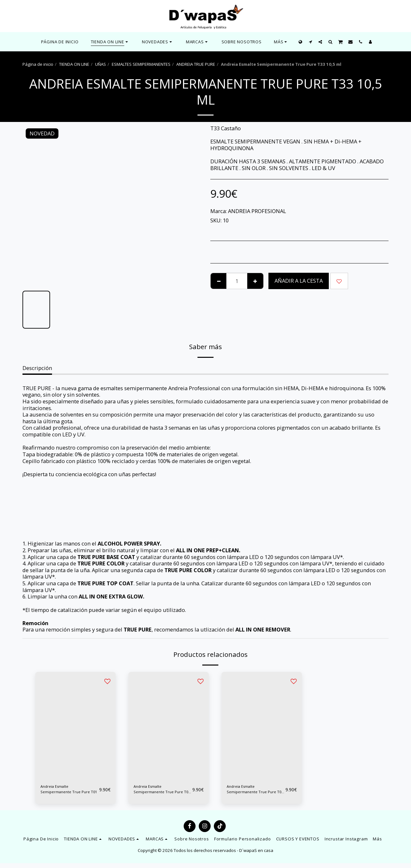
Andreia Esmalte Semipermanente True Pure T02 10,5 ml (162, 792)
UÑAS (101, 64)
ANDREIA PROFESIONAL (257, 211)
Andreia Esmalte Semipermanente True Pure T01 (69, 792)
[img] (75, 725)
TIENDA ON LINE (74, 64)
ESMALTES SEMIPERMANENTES (141, 64)
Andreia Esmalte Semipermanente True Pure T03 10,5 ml (255, 792)
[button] (158, 42)
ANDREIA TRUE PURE (196, 64)
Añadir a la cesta (299, 281)
